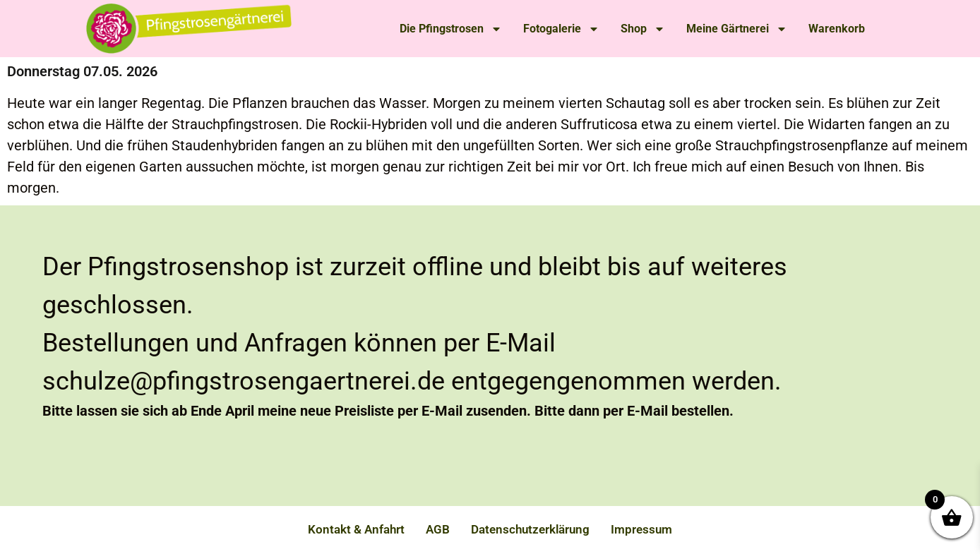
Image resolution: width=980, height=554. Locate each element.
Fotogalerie (561, 29)
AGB (438, 529)
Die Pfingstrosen (451, 29)
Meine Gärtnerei (737, 29)
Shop (643, 29)
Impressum (641, 529)
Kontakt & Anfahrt (356, 529)
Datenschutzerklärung (530, 529)
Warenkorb (837, 29)
